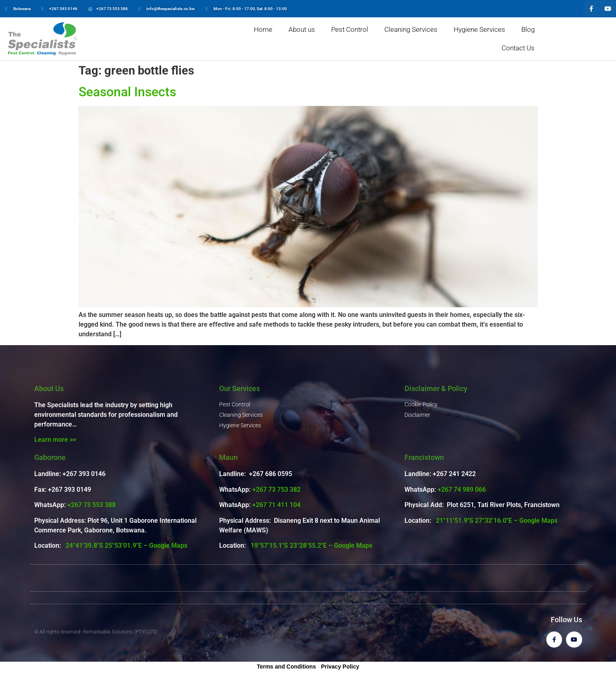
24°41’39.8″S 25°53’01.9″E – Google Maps (127, 546)
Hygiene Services (479, 29)
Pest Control (350, 29)
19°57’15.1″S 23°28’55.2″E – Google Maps (311, 546)
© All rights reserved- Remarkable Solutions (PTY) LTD (96, 632)
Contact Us (518, 48)
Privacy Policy (340, 667)
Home (263, 29)
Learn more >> (55, 440)
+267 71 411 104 (276, 505)
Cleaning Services (411, 29)
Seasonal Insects (127, 92)
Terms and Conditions (286, 667)
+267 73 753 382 (276, 490)
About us (302, 29)
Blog (528, 29)
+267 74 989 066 (462, 490)
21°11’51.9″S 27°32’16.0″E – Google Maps (497, 521)
